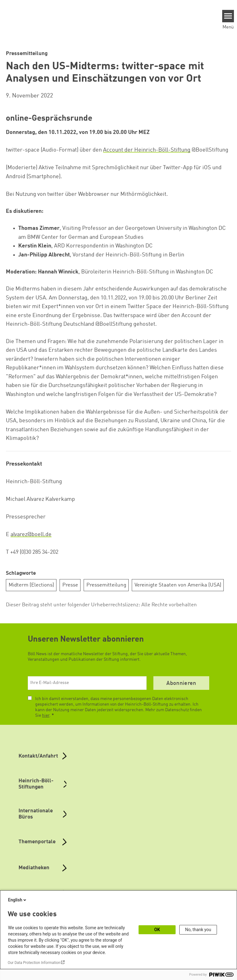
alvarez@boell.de (31, 535)
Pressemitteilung (106, 585)
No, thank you (198, 930)
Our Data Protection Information (34, 963)
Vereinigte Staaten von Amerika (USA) (178, 585)
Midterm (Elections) (31, 585)
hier (46, 716)
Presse (70, 585)
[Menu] (228, 16)
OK (157, 930)
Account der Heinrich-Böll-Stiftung (147, 150)
